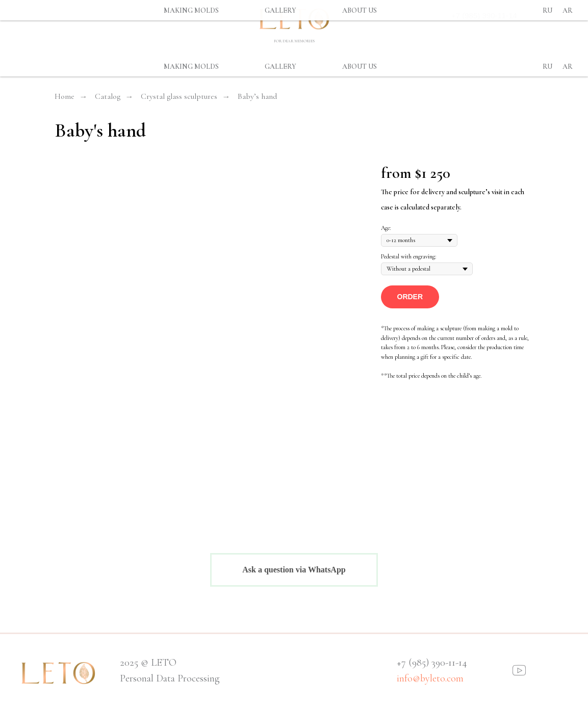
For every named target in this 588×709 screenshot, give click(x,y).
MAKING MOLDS (191, 67)
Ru (547, 67)
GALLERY (280, 67)
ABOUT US (360, 67)
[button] (410, 297)
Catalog (108, 97)
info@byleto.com (430, 678)
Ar (568, 67)
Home (65, 97)
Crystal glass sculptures (179, 97)
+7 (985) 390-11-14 (484, 16)
